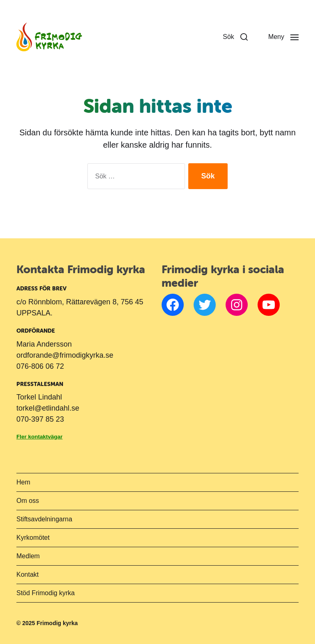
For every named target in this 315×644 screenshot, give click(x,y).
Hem (23, 482)
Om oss (28, 501)
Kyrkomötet (33, 538)
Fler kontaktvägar (40, 437)
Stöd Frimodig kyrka (46, 593)
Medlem (28, 556)
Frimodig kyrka (57, 623)
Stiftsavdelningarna (44, 519)
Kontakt (27, 574)
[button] (235, 37)
